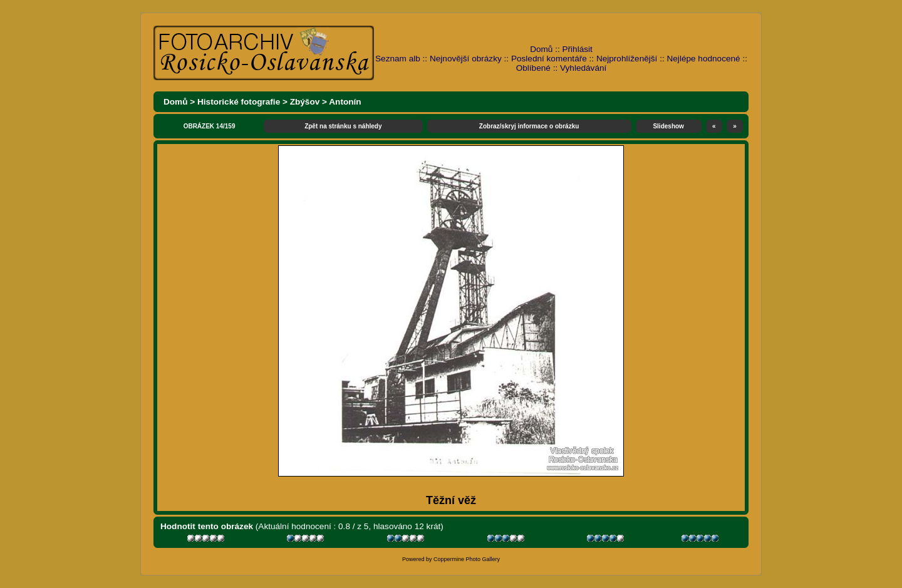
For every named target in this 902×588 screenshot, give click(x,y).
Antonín (345, 102)
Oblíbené (533, 68)
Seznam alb (398, 59)
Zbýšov (305, 102)
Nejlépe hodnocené (703, 59)
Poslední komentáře (549, 59)
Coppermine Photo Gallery (467, 559)
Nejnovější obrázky (466, 59)
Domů (541, 49)
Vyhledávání (583, 68)
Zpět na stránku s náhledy (343, 126)
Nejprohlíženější (627, 59)
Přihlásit (578, 49)
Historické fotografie (239, 102)
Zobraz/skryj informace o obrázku (529, 126)
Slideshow (668, 126)
